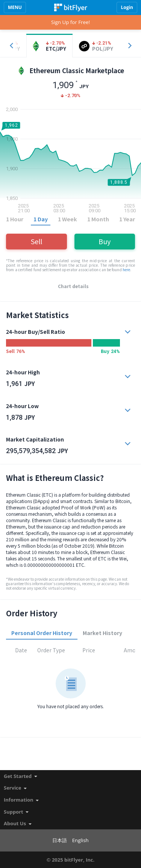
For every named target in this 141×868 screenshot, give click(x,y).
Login (127, 7)
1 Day (41, 219)
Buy (105, 241)
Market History (102, 633)
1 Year (127, 219)
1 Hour (15, 219)
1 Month (98, 219)
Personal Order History (42, 633)
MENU (15, 7)
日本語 (60, 840)
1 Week (67, 219)
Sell (36, 241)
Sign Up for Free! (70, 22)
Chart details (73, 286)
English (80, 840)
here (126, 270)
